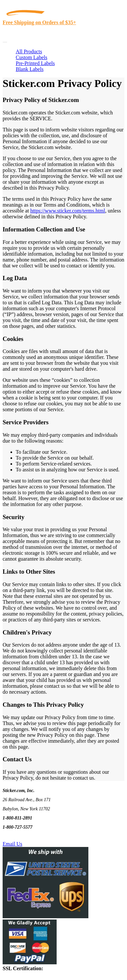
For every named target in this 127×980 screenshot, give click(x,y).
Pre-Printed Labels (35, 63)
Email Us (12, 844)
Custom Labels (31, 57)
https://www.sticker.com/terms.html (68, 211)
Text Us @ (26, 836)
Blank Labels (30, 69)
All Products (29, 51)
